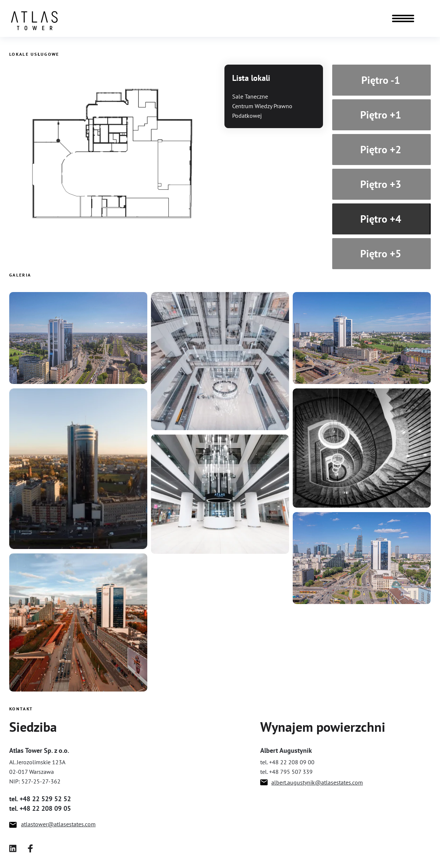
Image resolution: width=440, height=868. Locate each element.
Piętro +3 (381, 186)
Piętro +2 (381, 152)
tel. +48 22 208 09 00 (287, 762)
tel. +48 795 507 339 (286, 772)
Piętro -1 (381, 82)
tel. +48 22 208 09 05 (40, 808)
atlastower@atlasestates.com (58, 824)
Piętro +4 (381, 221)
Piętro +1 (381, 117)
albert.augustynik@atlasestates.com (317, 782)
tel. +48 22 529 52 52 (40, 799)
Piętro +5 (381, 256)
